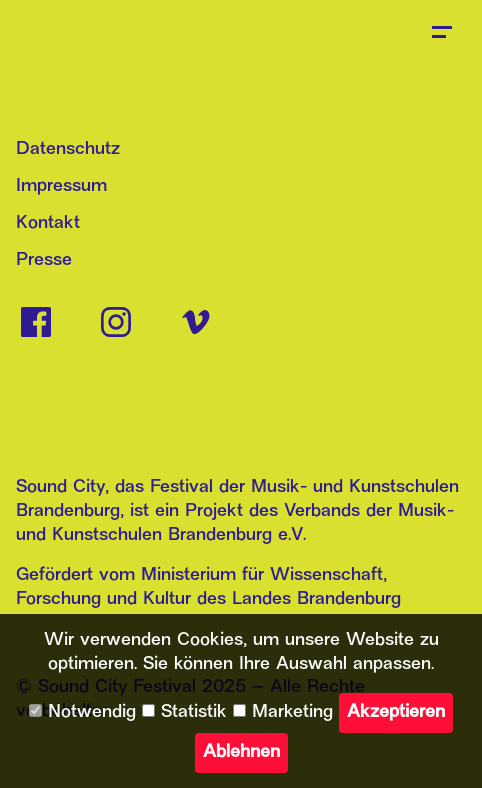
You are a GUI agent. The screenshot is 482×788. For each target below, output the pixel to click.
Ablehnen (241, 752)
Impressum (61, 186)
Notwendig (82, 712)
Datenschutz (68, 149)
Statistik (184, 712)
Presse (44, 260)
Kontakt (48, 223)
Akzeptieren (396, 712)
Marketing (283, 712)
